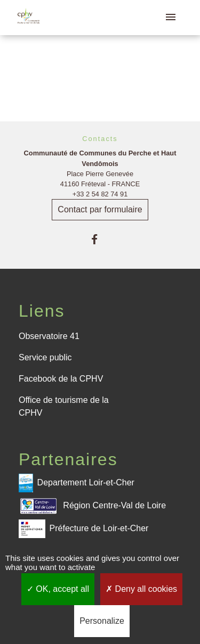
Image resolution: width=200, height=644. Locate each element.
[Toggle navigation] (171, 18)
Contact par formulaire (100, 209)
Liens (42, 311)
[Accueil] (29, 18)
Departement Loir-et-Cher (77, 483)
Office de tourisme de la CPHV (64, 406)
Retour (100, 73)
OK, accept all (58, 589)
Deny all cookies (141, 589)
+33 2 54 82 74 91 (100, 194)
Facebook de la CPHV (61, 379)
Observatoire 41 (49, 336)
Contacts (100, 139)
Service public (45, 357)
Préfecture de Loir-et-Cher (83, 529)
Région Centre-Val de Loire (92, 506)
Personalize (102, 621)
